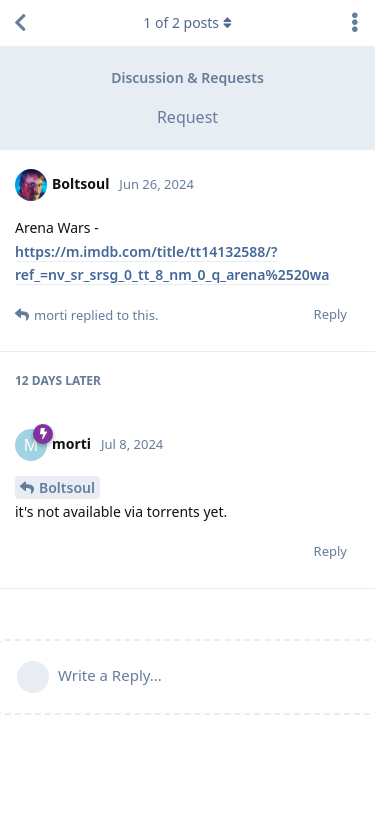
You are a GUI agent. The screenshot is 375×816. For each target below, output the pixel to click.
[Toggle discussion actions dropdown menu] (355, 23)
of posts (187, 22)
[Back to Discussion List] (20, 23)
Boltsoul (67, 487)
